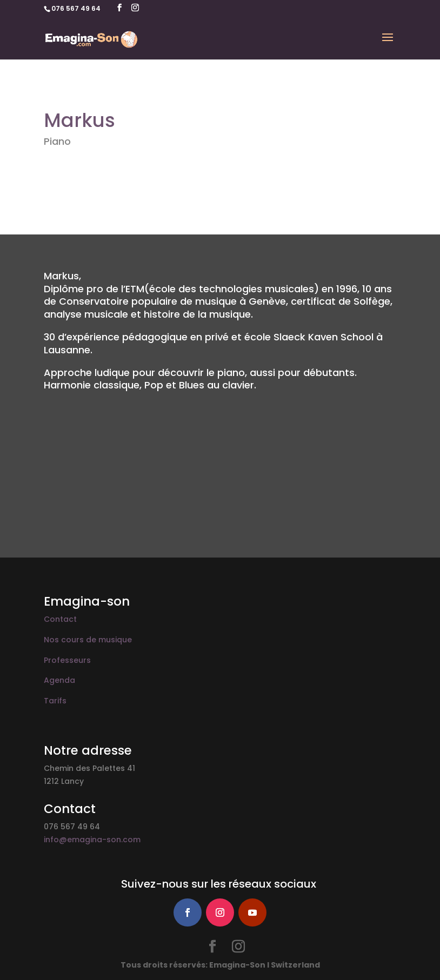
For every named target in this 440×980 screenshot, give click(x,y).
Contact (60, 619)
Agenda (59, 680)
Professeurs (67, 660)
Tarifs (55, 701)
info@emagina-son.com (92, 840)
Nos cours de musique (88, 640)
